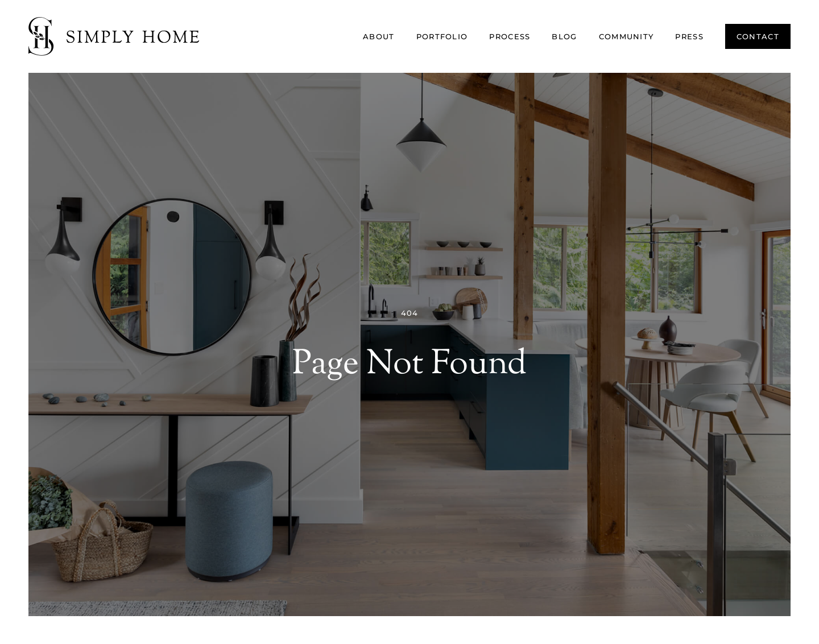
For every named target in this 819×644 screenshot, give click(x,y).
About (379, 36)
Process (510, 36)
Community (626, 36)
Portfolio (442, 36)
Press (689, 36)
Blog (564, 36)
